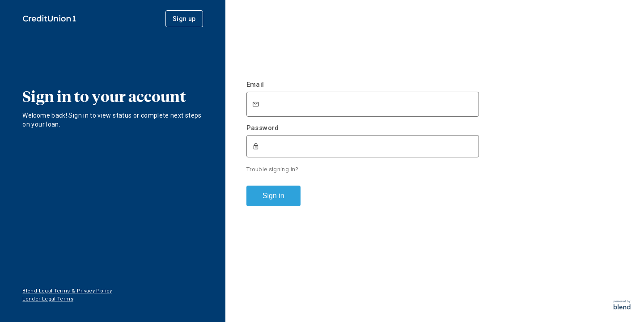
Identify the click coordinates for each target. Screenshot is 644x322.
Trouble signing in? (273, 169)
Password (263, 128)
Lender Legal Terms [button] (48, 299)
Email (255, 85)
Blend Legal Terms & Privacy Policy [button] (67, 291)
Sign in (273, 196)
